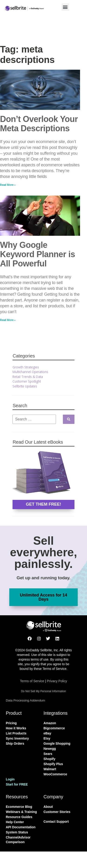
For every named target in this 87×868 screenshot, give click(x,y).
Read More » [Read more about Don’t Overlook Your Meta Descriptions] (8, 185)
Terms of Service (32, 681)
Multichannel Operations (30, 372)
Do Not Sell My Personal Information (43, 691)
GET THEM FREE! (44, 504)
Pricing (11, 723)
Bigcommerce (54, 728)
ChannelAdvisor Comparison (18, 840)
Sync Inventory (17, 738)
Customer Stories (57, 812)
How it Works (16, 728)
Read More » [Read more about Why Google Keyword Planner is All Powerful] (8, 320)
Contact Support (56, 822)
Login (10, 779)
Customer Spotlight (27, 381)
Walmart (50, 769)
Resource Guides (19, 817)
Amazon (50, 723)
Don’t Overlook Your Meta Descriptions (39, 124)
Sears (48, 754)
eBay (47, 733)
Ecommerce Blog (19, 807)
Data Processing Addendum (25, 700)
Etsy (47, 738)
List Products (16, 733)
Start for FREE (17, 784)
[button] (65, 7)
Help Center (15, 822)
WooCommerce (55, 774)
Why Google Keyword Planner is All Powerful (37, 254)
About (48, 807)
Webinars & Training (21, 812)
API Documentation (21, 827)
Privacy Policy (57, 681)
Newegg (50, 749)
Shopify (50, 759)
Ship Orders (15, 744)
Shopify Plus (53, 764)
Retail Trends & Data (28, 377)
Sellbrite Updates (25, 386)
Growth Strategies (26, 367)
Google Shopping (57, 744)
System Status (17, 832)
